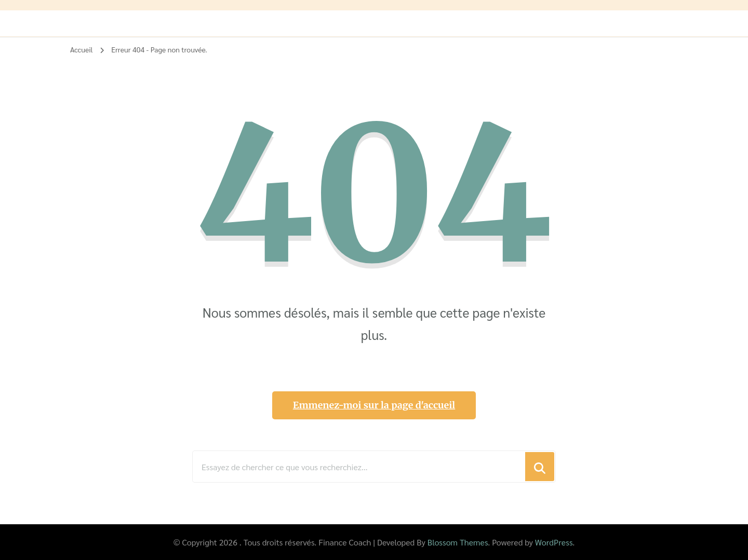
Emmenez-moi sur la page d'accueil (374, 405)
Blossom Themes (458, 542)
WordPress (554, 542)
